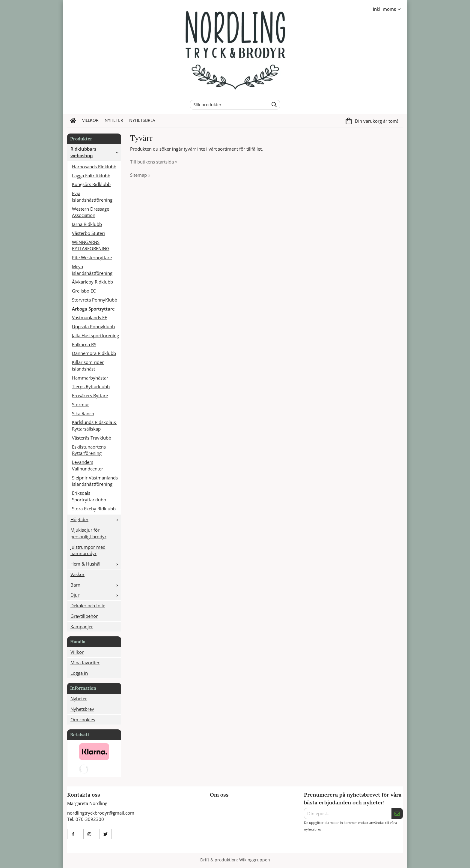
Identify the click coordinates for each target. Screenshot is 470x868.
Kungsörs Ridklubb (91, 184)
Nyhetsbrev (142, 120)
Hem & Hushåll (96, 564)
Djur (96, 595)
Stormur (80, 404)
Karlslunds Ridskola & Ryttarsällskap (94, 425)
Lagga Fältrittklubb (91, 176)
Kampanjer (82, 626)
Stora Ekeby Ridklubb (94, 509)
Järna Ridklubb (87, 224)
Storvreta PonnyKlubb (95, 300)
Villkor (90, 120)
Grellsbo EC (84, 291)
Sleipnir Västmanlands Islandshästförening (95, 481)
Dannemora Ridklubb (94, 353)
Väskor (77, 574)
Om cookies (83, 719)
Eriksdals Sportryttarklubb (89, 496)
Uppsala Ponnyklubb (93, 326)
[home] (73, 121)
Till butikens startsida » (154, 162)
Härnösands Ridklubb (94, 167)
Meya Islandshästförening (92, 270)
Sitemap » (140, 175)
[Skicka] (397, 814)
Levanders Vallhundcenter (88, 465)
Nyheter (114, 120)
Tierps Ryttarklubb (91, 386)
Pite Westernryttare (92, 257)
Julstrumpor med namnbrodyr (88, 550)
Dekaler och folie (88, 605)
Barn (96, 585)
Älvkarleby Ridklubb (92, 282)
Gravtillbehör (84, 616)
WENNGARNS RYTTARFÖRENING (91, 245)
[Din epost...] (348, 814)
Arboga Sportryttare (93, 309)
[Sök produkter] (228, 105)
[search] (273, 105)
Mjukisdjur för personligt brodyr (88, 533)
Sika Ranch (83, 413)
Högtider (96, 519)
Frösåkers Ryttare (90, 395)
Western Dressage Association (91, 212)
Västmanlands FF (89, 317)
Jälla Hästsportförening (95, 335)
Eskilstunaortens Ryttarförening (89, 450)
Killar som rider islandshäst (88, 365)
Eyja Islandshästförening (92, 197)
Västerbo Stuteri (88, 233)
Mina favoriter (85, 662)
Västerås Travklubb (92, 438)
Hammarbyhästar (90, 378)
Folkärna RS (84, 344)
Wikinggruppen (255, 860)
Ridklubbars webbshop (96, 152)
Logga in (79, 673)
